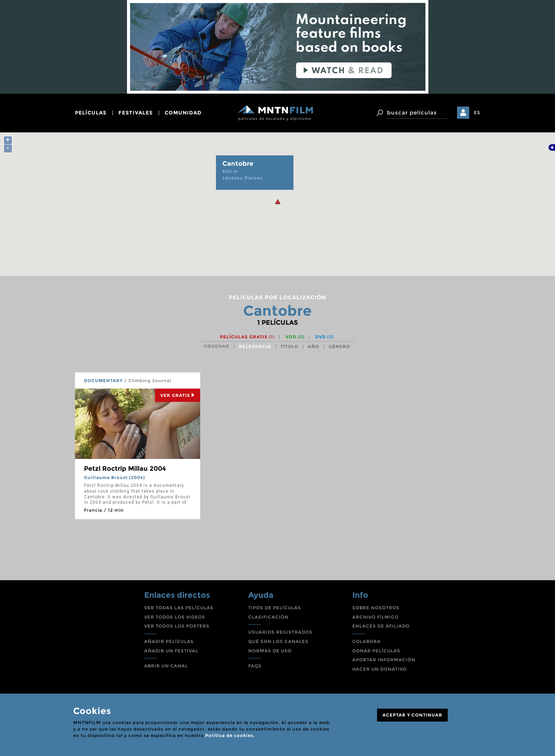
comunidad (183, 113)
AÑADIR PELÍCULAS (169, 641)
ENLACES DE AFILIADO (381, 626)
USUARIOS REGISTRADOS (280, 632)
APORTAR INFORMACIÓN (384, 660)
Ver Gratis (178, 395)
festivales (136, 113)
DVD (325, 337)
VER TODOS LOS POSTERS (177, 626)
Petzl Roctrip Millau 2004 (125, 469)
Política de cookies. (230, 735)
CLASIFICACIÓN (268, 617)
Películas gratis (247, 337)
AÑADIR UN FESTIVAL (171, 651)
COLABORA (366, 641)
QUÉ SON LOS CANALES (278, 641)
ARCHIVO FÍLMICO (375, 617)
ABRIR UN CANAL (166, 666)
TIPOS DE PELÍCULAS (275, 608)
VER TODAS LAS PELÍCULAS (179, 608)
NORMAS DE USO (270, 651)
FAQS (255, 666)
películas (91, 113)
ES (477, 112)
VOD (295, 337)
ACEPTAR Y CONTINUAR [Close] (412, 715)
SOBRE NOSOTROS (376, 608)
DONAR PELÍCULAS (376, 651)
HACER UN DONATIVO (380, 669)
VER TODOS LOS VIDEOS (175, 617)
